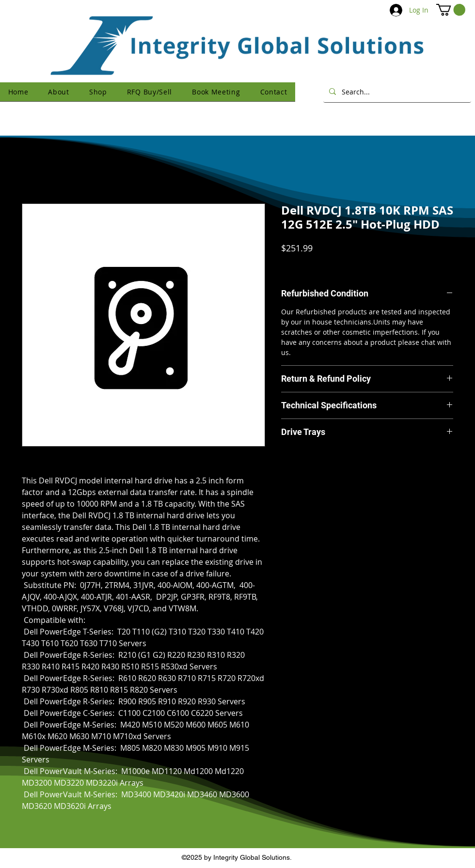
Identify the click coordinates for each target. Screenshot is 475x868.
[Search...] (396, 92)
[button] (451, 10)
